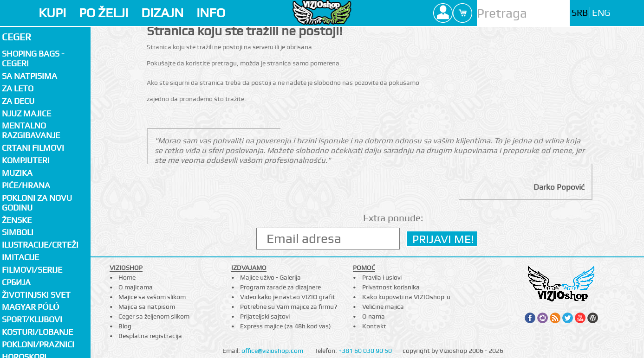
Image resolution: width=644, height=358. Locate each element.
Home (127, 277)
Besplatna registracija (150, 336)
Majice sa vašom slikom (152, 297)
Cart (462, 13)
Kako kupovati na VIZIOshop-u (406, 297)
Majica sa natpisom (147, 307)
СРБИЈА (16, 282)
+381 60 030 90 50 (365, 351)
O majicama (136, 287)
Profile (443, 13)
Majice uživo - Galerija (270, 277)
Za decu (18, 101)
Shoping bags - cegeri (33, 58)
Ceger (16, 37)
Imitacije (20, 257)
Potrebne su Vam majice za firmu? (289, 307)
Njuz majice (26, 113)
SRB (580, 13)
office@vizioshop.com (272, 351)
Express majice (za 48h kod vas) (286, 326)
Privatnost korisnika (391, 287)
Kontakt (374, 326)
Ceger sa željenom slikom (154, 316)
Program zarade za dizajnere (280, 287)
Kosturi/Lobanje (37, 332)
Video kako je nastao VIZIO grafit (288, 297)
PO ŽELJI (104, 13)
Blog (125, 326)
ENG (601, 13)
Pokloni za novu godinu (37, 203)
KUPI (52, 13)
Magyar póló (31, 307)
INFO (211, 13)
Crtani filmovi (33, 148)
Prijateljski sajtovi (265, 316)
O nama (374, 316)
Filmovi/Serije (32, 270)
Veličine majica (383, 307)
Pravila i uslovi (382, 277)
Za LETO (18, 88)
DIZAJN (162, 13)
